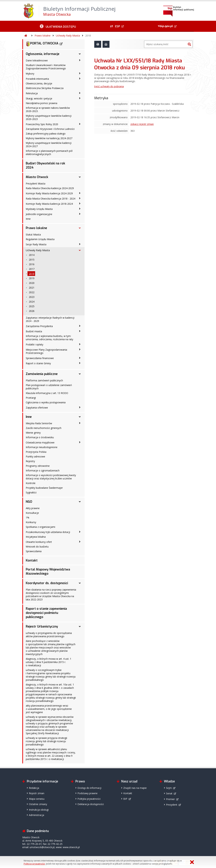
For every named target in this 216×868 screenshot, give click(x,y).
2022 (32, 292)
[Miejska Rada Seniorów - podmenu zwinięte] (80, 423)
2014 (32, 255)
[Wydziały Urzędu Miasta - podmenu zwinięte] (80, 209)
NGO (29, 502)
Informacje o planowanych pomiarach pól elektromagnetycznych (49, 152)
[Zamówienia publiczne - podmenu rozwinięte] (80, 374)
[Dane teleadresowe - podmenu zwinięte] (80, 60)
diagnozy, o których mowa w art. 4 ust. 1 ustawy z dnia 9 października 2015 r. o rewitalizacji (49, 662)
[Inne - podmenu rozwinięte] (80, 417)
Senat (169, 793)
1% (27, 517)
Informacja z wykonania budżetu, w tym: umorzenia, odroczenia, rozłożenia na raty (49, 338)
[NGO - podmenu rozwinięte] (80, 502)
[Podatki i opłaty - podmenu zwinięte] (80, 344)
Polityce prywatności (34, 864)
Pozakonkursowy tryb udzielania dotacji (48, 532)
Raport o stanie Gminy (38, 363)
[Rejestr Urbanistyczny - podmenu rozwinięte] (80, 626)
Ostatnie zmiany (38, 804)
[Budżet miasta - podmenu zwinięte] (80, 331)
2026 (32, 311)
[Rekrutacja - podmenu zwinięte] (80, 93)
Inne (28, 219)
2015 (32, 260)
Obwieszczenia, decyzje (39, 83)
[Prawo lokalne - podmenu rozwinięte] (80, 228)
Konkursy (31, 522)
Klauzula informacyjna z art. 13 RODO (47, 393)
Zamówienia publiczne (42, 374)
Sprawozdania (34, 551)
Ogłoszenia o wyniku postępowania (46, 402)
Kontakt (32, 560)
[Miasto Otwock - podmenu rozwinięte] (80, 177)
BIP (125, 799)
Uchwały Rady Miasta (68, 36)
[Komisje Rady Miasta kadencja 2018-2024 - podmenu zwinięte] (80, 203)
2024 (32, 302)
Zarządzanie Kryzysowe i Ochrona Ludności (50, 129)
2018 (88, 36)
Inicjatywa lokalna (36, 537)
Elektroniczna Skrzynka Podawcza (45, 88)
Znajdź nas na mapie (135, 788)
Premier (170, 799)
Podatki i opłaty (35, 344)
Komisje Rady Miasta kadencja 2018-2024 (49, 204)
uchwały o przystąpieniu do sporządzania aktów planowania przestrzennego (49, 635)
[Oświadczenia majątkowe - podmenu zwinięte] (80, 442)
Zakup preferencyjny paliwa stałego (46, 134)
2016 (32, 264)
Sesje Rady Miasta (36, 244)
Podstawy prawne (88, 793)
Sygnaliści (31, 492)
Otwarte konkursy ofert (39, 542)
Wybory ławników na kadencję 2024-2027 (49, 138)
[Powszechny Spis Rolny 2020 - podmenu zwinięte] (80, 124)
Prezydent (172, 805)
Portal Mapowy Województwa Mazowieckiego (48, 572)
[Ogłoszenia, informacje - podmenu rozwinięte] (80, 54)
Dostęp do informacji (89, 788)
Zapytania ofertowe (37, 408)
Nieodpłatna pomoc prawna (42, 103)
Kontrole (31, 483)
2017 (32, 269)
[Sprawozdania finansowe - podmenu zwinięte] (80, 358)
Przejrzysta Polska (36, 452)
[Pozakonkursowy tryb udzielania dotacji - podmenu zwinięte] (80, 532)
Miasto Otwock (37, 177)
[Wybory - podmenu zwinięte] (80, 73)
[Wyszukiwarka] (165, 44)
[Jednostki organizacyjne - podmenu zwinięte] (80, 214)
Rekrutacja (32, 93)
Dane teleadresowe (37, 60)
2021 (32, 288)
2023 (32, 297)
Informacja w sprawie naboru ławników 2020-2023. (48, 109)
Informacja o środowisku (40, 437)
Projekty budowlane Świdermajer (44, 488)
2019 (32, 278)
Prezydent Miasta (36, 184)
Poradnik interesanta (37, 79)
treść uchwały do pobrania (109, 86)
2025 (32, 306)
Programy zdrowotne (38, 466)
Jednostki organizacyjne (39, 214)
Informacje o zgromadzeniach (43, 470)
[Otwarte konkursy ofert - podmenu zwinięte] (80, 542)
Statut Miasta (33, 235)
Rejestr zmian (37, 793)
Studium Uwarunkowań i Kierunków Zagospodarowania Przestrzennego (46, 67)
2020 (32, 283)
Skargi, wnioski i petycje (39, 98)
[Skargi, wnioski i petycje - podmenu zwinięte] (80, 98)
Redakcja (34, 788)
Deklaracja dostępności (91, 804)
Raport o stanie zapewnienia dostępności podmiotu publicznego (46, 613)
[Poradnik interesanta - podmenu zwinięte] (80, 78)
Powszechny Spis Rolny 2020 (42, 124)
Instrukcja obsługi (39, 810)
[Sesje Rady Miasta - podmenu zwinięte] (80, 244)
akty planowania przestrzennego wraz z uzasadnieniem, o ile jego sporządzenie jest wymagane (49, 709)
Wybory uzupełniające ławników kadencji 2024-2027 (49, 145)
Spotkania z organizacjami (40, 527)
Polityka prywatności (89, 799)
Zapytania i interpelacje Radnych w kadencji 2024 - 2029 (50, 319)
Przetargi (31, 398)
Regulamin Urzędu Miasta (40, 239)
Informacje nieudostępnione (42, 447)
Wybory (30, 74)
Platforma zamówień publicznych (44, 380)
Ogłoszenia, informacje (43, 54)
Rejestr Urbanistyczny (42, 626)
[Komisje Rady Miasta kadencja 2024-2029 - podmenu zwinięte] (80, 193)
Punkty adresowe (35, 456)
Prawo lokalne (43, 36)
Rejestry (30, 461)
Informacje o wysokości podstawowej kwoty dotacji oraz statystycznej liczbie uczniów (51, 477)
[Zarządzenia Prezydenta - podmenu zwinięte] (80, 326)
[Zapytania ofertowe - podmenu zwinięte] (80, 407)
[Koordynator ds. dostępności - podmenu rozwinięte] (80, 583)
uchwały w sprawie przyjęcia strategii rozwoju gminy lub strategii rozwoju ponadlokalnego (46, 741)
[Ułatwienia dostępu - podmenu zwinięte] (58, 26)
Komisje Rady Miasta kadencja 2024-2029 (49, 193)
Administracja (36, 815)
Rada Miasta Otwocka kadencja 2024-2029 (50, 188)
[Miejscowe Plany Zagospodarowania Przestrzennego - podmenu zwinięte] (80, 349)
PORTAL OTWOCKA (42, 44)
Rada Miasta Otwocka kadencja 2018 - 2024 (50, 199)
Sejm (169, 788)
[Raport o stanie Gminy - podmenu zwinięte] (80, 363)
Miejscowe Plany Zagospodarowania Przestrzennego (46, 351)
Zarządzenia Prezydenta (39, 326)
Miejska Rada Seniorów (39, 423)
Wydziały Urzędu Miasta (39, 209)
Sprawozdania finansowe (40, 358)
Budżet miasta (34, 331)
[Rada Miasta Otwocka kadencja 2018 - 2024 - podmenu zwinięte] (80, 198)
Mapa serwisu (37, 799)
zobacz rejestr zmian (142, 124)
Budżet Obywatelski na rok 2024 (45, 165)
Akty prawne (33, 508)
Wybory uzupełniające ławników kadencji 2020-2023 (49, 117)
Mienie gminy (33, 433)
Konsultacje (32, 513)
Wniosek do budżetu (37, 547)
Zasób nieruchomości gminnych (44, 428)
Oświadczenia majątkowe (40, 442)
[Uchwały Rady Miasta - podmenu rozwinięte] (80, 250)
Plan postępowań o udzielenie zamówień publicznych (49, 387)
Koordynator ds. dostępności (47, 583)
